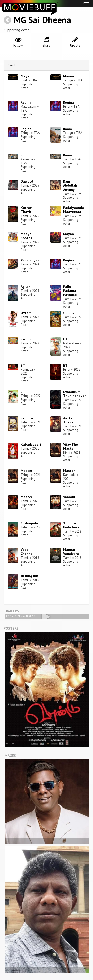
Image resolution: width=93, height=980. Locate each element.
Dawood (27, 181)
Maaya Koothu (26, 236)
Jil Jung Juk (29, 576)
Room (68, 129)
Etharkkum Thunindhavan (75, 394)
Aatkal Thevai (69, 420)
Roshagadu (29, 523)
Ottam (26, 313)
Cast (12, 65)
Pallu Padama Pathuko (70, 291)
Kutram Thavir (27, 210)
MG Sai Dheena (42, 20)
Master (26, 471)
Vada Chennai (27, 552)
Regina (26, 102)
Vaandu (69, 497)
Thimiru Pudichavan (72, 525)
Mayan (26, 76)
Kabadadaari (31, 444)
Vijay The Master (71, 446)
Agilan (26, 287)
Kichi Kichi (29, 339)
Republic (27, 418)
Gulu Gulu (71, 313)
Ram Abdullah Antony (70, 186)
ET (65, 339)
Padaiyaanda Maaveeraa (74, 210)
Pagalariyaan (31, 260)
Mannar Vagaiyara (71, 552)
